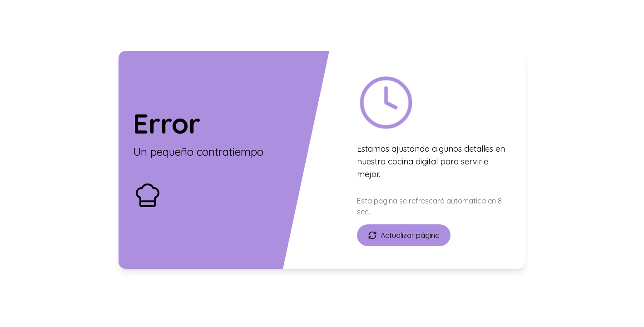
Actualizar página (404, 235)
